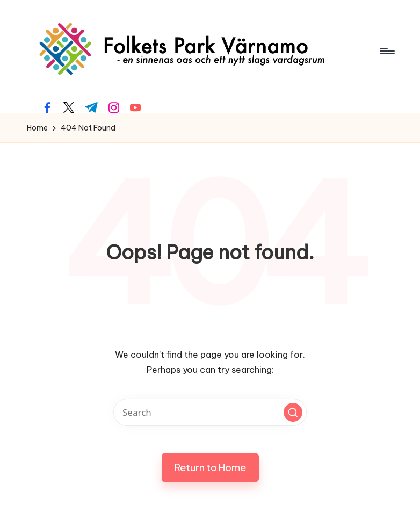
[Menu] (386, 51)
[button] (293, 412)
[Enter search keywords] (210, 412)
